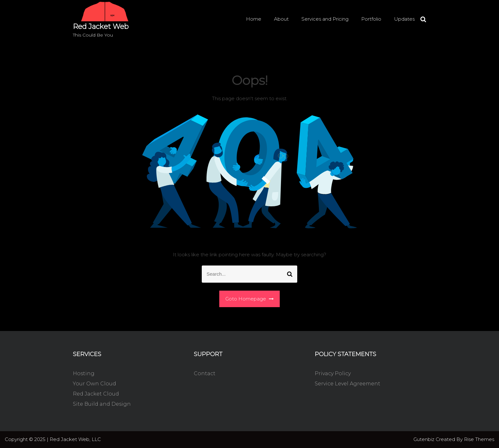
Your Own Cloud (95, 384)
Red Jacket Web (101, 27)
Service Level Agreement (348, 384)
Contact (205, 373)
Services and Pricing (325, 19)
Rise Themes (479, 439)
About (281, 19)
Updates (404, 19)
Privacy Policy (333, 373)
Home (254, 19)
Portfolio (371, 19)
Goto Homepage (250, 299)
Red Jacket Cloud (96, 394)
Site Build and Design (102, 404)
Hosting (84, 373)
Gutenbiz (425, 439)
